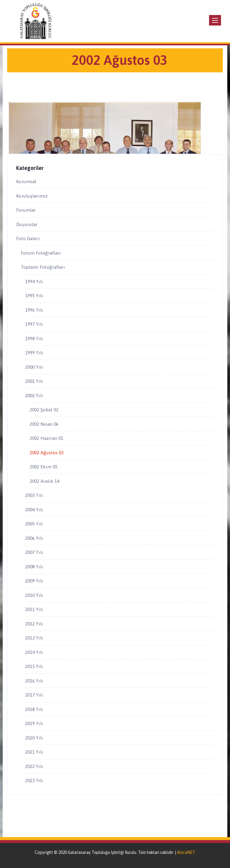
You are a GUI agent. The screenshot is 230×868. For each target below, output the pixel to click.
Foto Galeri (28, 238)
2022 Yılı (34, 766)
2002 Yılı (34, 395)
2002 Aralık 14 (44, 481)
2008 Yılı (34, 567)
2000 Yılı (34, 367)
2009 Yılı (34, 581)
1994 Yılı (34, 281)
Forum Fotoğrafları (41, 253)
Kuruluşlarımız (32, 196)
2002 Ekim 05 (44, 467)
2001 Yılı (34, 381)
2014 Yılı (34, 652)
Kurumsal (26, 181)
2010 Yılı (34, 595)
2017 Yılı (34, 695)
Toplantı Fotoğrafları (43, 267)
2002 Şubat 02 (44, 410)
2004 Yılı (34, 510)
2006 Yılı (34, 538)
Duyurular (27, 224)
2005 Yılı (34, 524)
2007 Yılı (34, 552)
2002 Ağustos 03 (47, 452)
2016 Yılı (34, 681)
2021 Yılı (34, 752)
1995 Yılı (34, 295)
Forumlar (26, 210)
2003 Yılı (34, 495)
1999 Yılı (34, 352)
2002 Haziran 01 (46, 438)
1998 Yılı (34, 338)
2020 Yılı (34, 738)
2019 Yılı (34, 723)
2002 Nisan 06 (44, 424)
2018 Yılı (34, 709)
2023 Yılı (34, 780)
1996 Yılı (34, 310)
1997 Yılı (34, 324)
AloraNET (186, 852)
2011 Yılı (34, 609)
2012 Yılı (34, 624)
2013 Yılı (34, 638)
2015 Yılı (34, 666)
